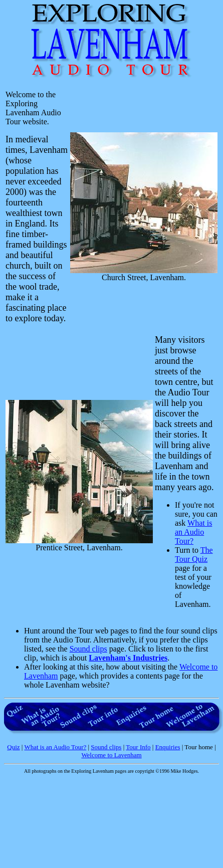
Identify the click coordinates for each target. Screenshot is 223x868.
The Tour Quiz (194, 555)
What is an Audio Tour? (193, 532)
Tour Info (138, 747)
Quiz (13, 747)
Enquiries (168, 747)
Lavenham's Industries (128, 658)
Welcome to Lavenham (111, 755)
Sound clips (88, 649)
